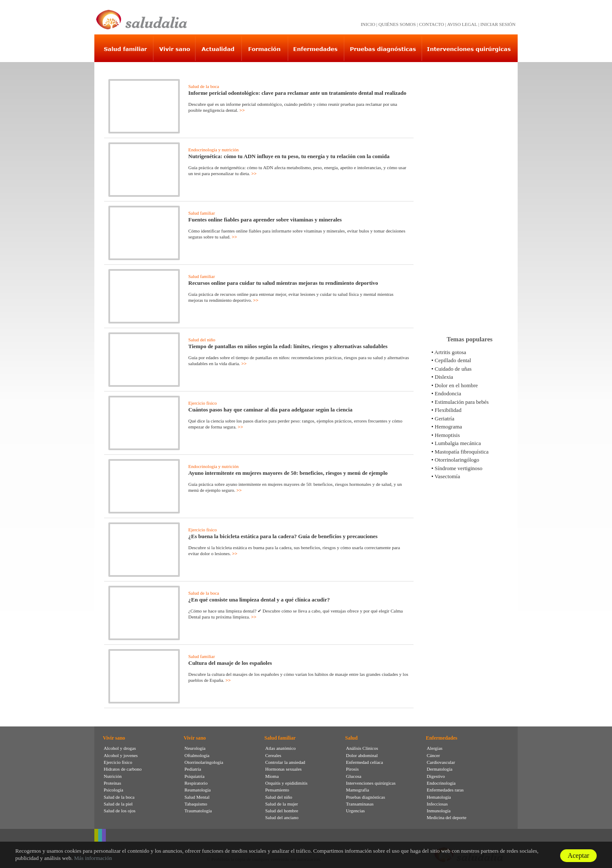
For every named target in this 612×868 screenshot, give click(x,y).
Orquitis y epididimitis (286, 783)
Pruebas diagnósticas (365, 797)
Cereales (273, 755)
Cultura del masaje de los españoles (230, 663)
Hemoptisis (447, 435)
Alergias (435, 748)
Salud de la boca (204, 86)
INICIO (368, 24)
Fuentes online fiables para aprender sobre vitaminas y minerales (265, 220)
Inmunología (439, 811)
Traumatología (198, 811)
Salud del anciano (282, 817)
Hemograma (448, 427)
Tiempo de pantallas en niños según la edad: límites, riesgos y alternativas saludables (288, 346)
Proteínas (112, 783)
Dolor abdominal (362, 755)
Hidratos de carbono (123, 769)
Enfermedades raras (445, 790)
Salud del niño (202, 340)
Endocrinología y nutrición (214, 150)
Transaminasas (360, 804)
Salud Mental (197, 797)
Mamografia (357, 790)
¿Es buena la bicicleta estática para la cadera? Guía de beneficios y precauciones (283, 536)
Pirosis (352, 769)
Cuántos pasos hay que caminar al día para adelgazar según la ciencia (270, 410)
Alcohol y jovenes (121, 755)
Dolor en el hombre (456, 385)
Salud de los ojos (120, 811)
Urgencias (355, 811)
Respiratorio (196, 783)
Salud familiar (202, 213)
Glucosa (354, 776)
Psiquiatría (194, 776)
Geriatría (445, 418)
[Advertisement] (470, 195)
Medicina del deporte (446, 817)
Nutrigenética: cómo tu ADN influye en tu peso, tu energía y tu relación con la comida (289, 156)
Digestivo (436, 776)
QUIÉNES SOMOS (397, 24)
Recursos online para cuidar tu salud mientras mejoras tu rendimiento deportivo (283, 283)
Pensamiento (277, 790)
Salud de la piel (118, 804)
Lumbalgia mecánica (458, 443)
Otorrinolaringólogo (457, 460)
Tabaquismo (196, 804)
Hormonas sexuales (283, 769)
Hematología (439, 797)
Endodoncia (448, 393)
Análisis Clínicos (362, 748)
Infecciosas (437, 804)
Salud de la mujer (282, 804)
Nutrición (113, 776)
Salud (351, 738)
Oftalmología (197, 755)
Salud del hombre (282, 811)
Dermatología (439, 769)
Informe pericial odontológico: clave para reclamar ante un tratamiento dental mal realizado (297, 93)
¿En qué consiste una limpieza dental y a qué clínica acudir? (259, 600)
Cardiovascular (441, 762)
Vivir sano (114, 738)
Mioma (272, 776)
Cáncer (433, 755)
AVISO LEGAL (462, 24)
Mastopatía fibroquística (462, 452)
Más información (93, 858)
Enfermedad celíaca (364, 762)
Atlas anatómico (280, 748)
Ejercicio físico (203, 403)
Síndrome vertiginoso (459, 468)
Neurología (195, 748)
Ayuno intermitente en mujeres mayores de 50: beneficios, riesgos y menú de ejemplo (288, 473)
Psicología (113, 790)
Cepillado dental (453, 360)
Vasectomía (448, 476)
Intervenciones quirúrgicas (371, 783)
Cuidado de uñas (453, 369)
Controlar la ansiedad (285, 762)
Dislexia (444, 377)
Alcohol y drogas (120, 748)
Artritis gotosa (450, 352)
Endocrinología (441, 783)
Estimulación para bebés (462, 402)
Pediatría (193, 769)
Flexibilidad (448, 410)
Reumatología (198, 790)
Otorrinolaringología (204, 762)
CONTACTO (432, 24)
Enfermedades (442, 738)
